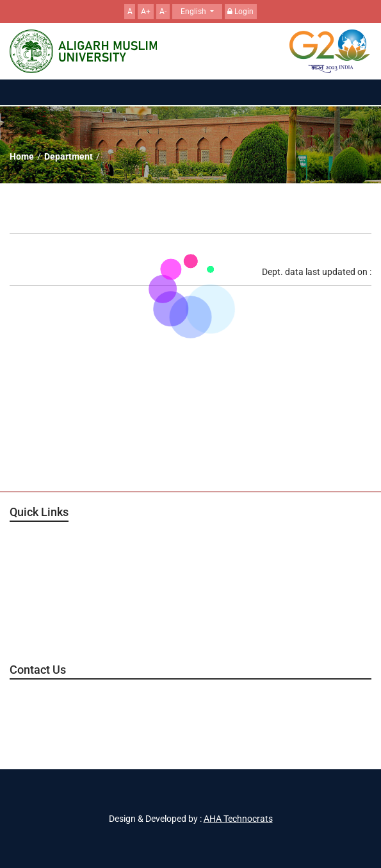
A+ (146, 12)
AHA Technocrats (238, 819)
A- (163, 12)
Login (240, 12)
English (194, 12)
